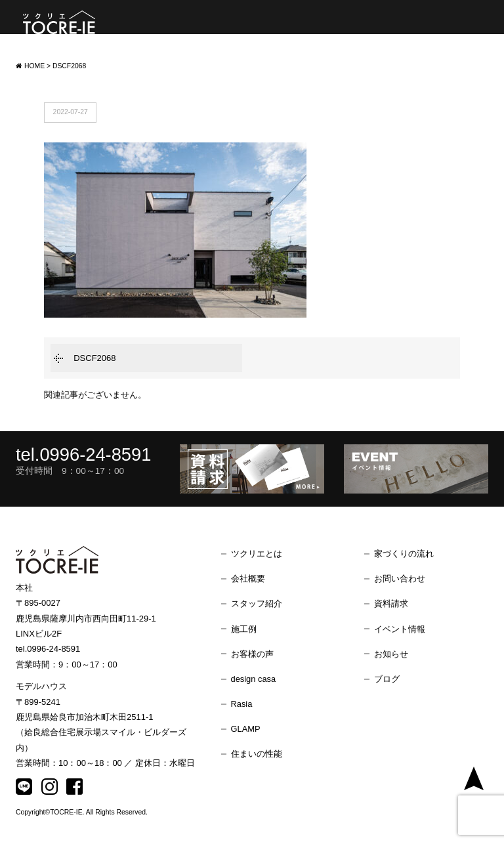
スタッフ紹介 (257, 603)
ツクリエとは (257, 554)
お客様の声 (252, 654)
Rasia (242, 704)
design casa (254, 679)
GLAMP (246, 729)
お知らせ (391, 654)
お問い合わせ (400, 579)
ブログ (387, 679)
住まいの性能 (257, 754)
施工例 (244, 629)
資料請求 (391, 603)
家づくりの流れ (404, 554)
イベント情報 (400, 629)
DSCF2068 (94, 358)
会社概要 (248, 579)
